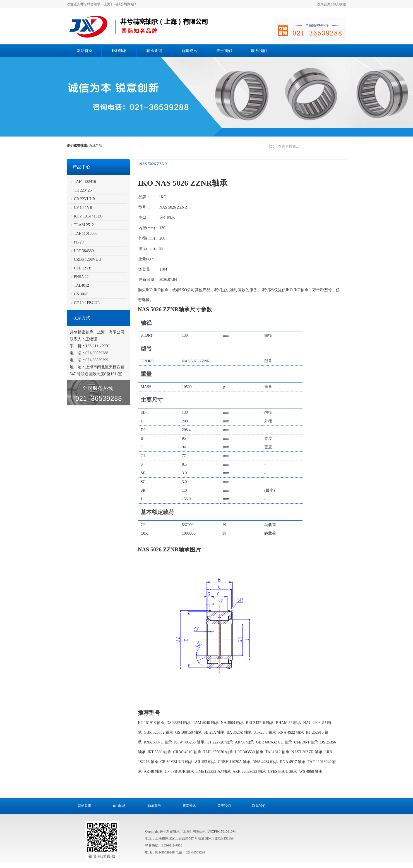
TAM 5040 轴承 (206, 723)
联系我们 (259, 51)
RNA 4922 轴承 (291, 732)
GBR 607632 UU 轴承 (274, 742)
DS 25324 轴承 (179, 723)
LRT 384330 (84, 251)
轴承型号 (154, 806)
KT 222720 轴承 (220, 742)
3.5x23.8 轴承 (265, 732)
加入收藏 (339, 4)
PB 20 (79, 242)
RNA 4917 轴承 (293, 762)
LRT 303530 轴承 (249, 752)
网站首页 (85, 51)
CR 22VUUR (85, 199)
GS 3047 (81, 294)
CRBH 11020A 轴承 (234, 762)
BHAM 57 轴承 (288, 723)
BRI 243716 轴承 (260, 723)
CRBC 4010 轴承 (187, 752)
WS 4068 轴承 (311, 772)
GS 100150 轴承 (189, 732)
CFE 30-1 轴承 (306, 742)
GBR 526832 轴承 (159, 732)
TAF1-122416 (85, 182)
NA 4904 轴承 (232, 723)
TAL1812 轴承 (277, 752)
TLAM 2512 (84, 225)
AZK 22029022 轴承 (249, 772)
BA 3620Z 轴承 (239, 732)
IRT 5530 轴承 (159, 752)
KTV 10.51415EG (88, 216)
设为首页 (324, 4)
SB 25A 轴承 (214, 732)
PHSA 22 (81, 277)
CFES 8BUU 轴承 (283, 772)
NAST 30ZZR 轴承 (307, 752)
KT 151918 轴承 (151, 723)
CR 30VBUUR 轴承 (177, 762)
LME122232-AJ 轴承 (213, 772)
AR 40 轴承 (153, 772)
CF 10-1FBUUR (87, 303)
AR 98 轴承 (244, 742)
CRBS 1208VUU (88, 260)
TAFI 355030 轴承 (218, 752)
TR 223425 (83, 190)
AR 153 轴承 (205, 762)
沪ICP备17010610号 (222, 831)
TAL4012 (81, 285)
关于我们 (224, 51)
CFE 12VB (83, 268)
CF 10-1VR (83, 208)
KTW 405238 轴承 (189, 742)
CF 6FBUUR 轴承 (179, 772)
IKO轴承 (119, 51)
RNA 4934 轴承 (265, 762)
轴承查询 (154, 51)
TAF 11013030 (86, 234)
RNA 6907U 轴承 (158, 742)
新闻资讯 (189, 51)
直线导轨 (96, 145)
